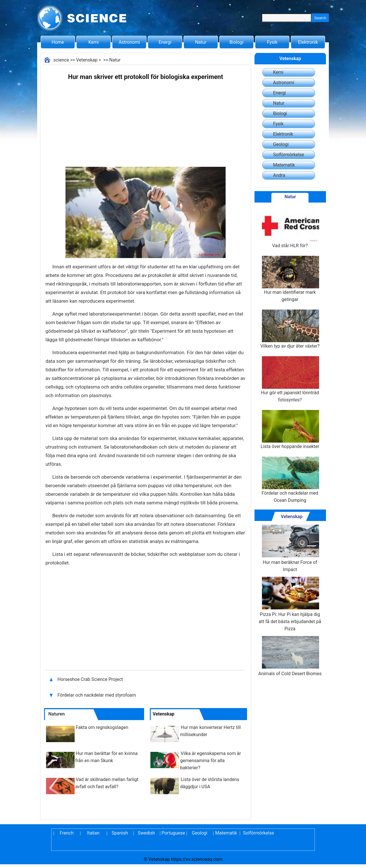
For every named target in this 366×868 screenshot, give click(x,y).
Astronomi (129, 42)
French (67, 833)
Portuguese (173, 833)
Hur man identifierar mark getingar (290, 279)
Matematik (284, 165)
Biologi (237, 42)
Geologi (281, 144)
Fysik (272, 42)
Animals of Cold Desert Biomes (290, 656)
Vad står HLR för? (290, 229)
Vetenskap (87, 60)
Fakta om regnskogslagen (102, 727)
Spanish (120, 833)
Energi (165, 42)
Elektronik (308, 42)
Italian (93, 833)
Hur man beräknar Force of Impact (290, 548)
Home (58, 42)
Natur (201, 42)
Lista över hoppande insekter (290, 430)
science (61, 60)
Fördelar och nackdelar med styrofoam (97, 695)
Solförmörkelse (289, 155)
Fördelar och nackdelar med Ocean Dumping (290, 480)
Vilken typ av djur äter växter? (290, 329)
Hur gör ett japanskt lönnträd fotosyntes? (290, 379)
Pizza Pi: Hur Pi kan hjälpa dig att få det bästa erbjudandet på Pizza (290, 604)
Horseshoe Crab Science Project (91, 679)
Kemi (94, 42)
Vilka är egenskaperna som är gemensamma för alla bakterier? (211, 761)
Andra (279, 175)
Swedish (146, 833)
